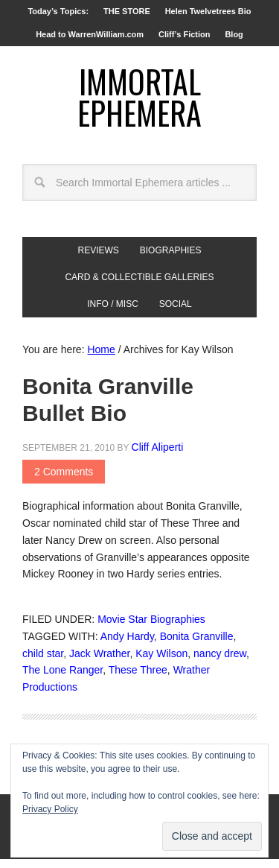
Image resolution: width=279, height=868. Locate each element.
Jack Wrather (99, 662)
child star (43, 662)
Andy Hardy (127, 645)
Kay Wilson (161, 662)
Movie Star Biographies (151, 628)
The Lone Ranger (62, 679)
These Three (138, 679)
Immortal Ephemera (139, 101)
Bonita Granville (197, 645)
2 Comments (64, 481)
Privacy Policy (50, 809)
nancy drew (220, 662)
